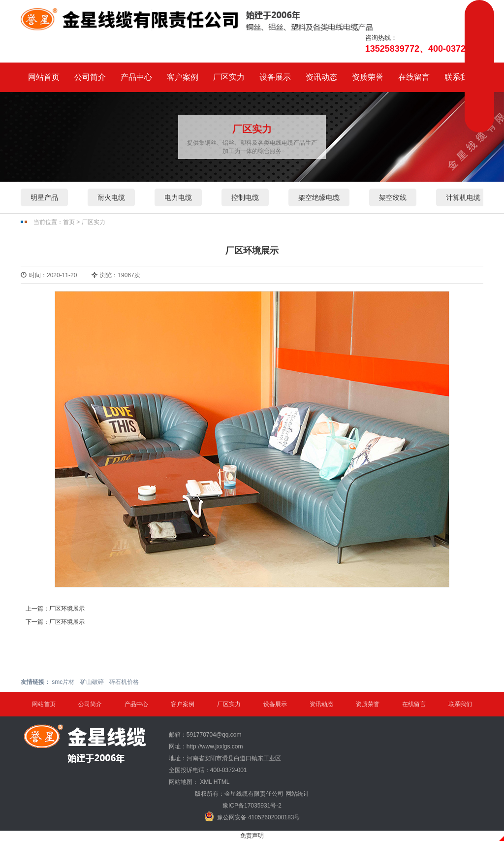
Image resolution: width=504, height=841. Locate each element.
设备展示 (275, 77)
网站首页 (44, 77)
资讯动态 (321, 77)
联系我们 (460, 77)
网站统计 (297, 794)
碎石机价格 (124, 682)
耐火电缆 (111, 197)
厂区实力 (229, 77)
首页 (69, 222)
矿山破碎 (92, 682)
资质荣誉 (368, 77)
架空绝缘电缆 (319, 197)
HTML (222, 782)
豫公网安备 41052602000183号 (252, 816)
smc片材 (63, 682)
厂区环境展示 (67, 609)
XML (206, 782)
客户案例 (183, 77)
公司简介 (90, 77)
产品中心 (136, 77)
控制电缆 (245, 197)
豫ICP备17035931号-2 (252, 806)
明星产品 (44, 197)
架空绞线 (393, 197)
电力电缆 (178, 197)
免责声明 (252, 836)
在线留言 (414, 77)
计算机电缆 (463, 197)
